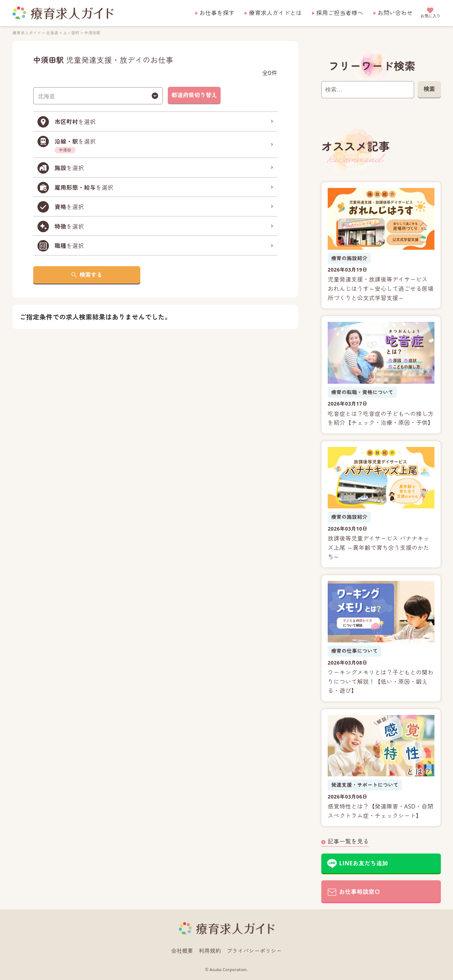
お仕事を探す (217, 13)
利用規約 (210, 951)
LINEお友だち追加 (364, 863)
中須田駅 (92, 33)
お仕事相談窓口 (360, 892)
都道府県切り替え (194, 95)
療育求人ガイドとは (275, 13)
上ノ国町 (71, 33)
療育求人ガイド (27, 33)
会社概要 (182, 951)
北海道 (52, 33)
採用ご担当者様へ (340, 13)
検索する (91, 275)
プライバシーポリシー (254, 951)
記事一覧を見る (348, 841)
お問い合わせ (395, 13)
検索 (429, 89)
